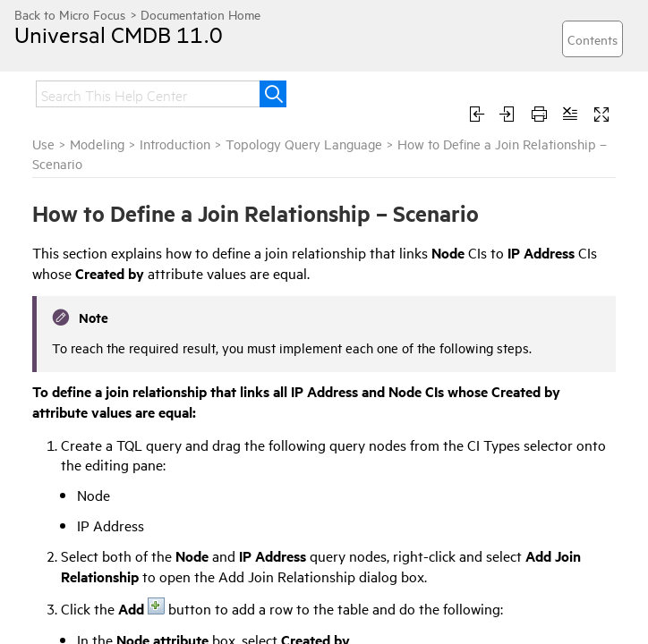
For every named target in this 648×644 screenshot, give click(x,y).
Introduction (175, 144)
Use (43, 144)
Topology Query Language (304, 144)
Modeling (97, 144)
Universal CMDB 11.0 (119, 34)
